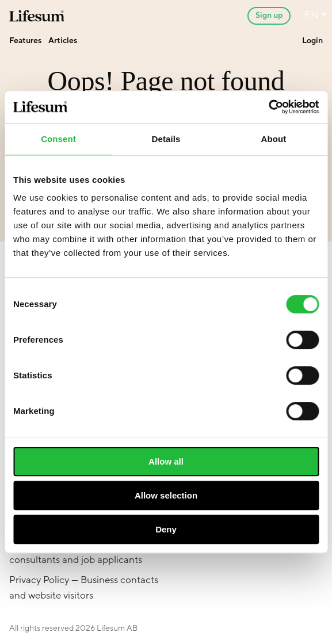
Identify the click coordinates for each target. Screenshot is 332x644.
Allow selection (166, 495)
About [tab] (274, 139)
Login (312, 41)
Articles (63, 41)
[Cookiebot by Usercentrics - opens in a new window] (268, 107)
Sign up (269, 15)
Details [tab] (166, 139)
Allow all (166, 461)
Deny (166, 529)
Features (25, 41)
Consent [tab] (58, 139)
